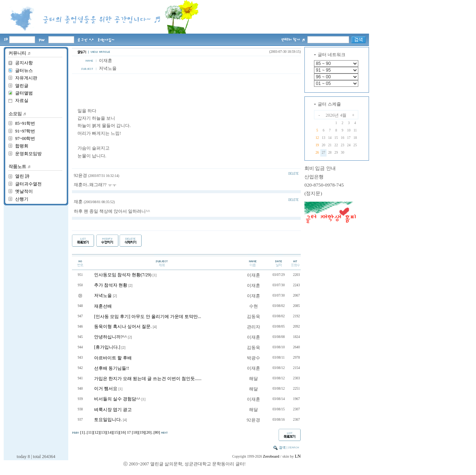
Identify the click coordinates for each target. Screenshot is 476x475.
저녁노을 (103, 295)
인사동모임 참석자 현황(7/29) (123, 275)
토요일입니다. (108, 420)
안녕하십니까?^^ (111, 337)
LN (298, 456)
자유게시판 (26, 78)
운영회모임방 (28, 154)
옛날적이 (24, 191)
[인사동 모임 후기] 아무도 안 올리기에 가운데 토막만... (148, 317)
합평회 (22, 146)
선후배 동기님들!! (112, 368)
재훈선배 (103, 306)
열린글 (22, 86)
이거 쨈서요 (106, 389)
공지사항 (24, 63)
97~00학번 (25, 139)
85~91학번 (25, 123)
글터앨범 (24, 93)
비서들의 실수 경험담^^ (117, 399)
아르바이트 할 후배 (113, 358)
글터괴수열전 (28, 184)
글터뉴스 (24, 71)
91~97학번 (25, 131)
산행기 (22, 199)
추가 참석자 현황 (111, 285)
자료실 (22, 100)
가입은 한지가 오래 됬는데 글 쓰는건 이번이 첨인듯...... (148, 379)
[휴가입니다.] (107, 347)
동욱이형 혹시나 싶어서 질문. (123, 327)
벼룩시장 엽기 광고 (113, 410)
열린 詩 (22, 176)
